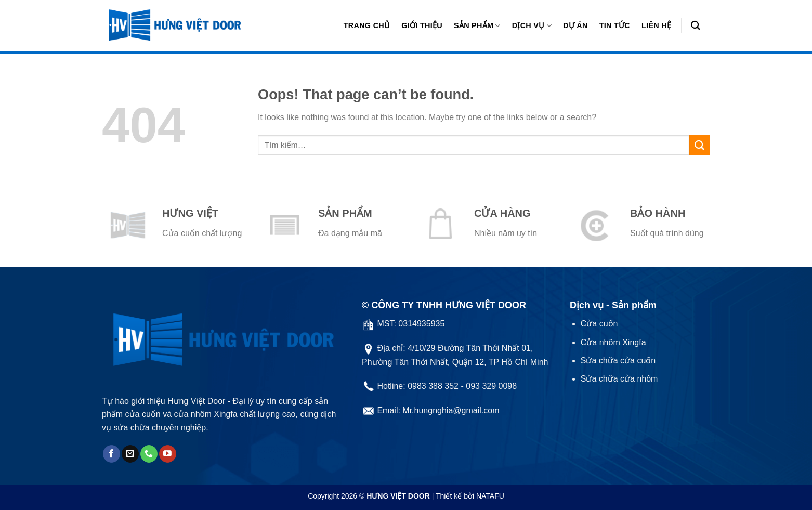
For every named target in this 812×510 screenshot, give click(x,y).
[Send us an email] (130, 454)
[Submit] (700, 145)
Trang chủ (367, 25)
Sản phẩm (477, 26)
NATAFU (490, 496)
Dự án (575, 25)
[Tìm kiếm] (695, 26)
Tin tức (615, 25)
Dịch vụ (532, 26)
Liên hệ (656, 25)
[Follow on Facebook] (112, 454)
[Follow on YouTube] (168, 454)
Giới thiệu (422, 25)
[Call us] (149, 454)
